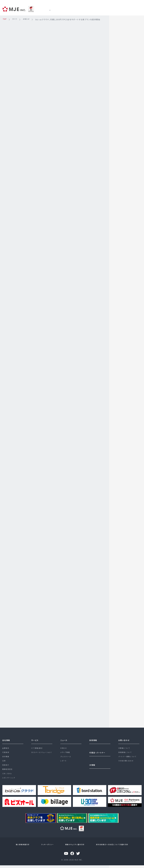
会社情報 (7, 738)
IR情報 (92, 9)
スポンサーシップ (9, 781)
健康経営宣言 (8, 771)
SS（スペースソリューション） (43, 751)
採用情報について (126, 751)
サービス (62, 9)
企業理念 (6, 746)
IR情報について (125, 746)
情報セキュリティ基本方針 (73, 847)
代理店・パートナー (99, 751)
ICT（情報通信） (38, 746)
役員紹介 (6, 766)
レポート (64, 761)
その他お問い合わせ (127, 761)
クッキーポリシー (47, 847)
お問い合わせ (125, 738)
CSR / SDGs (8, 776)
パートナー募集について (128, 756)
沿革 (4, 761)
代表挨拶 (6, 751)
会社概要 (6, 756)
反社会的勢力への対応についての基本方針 (109, 847)
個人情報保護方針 (25, 847)
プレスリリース (66, 756)
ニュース (77, 9)
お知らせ (64, 746)
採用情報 (107, 9)
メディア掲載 (65, 751)
